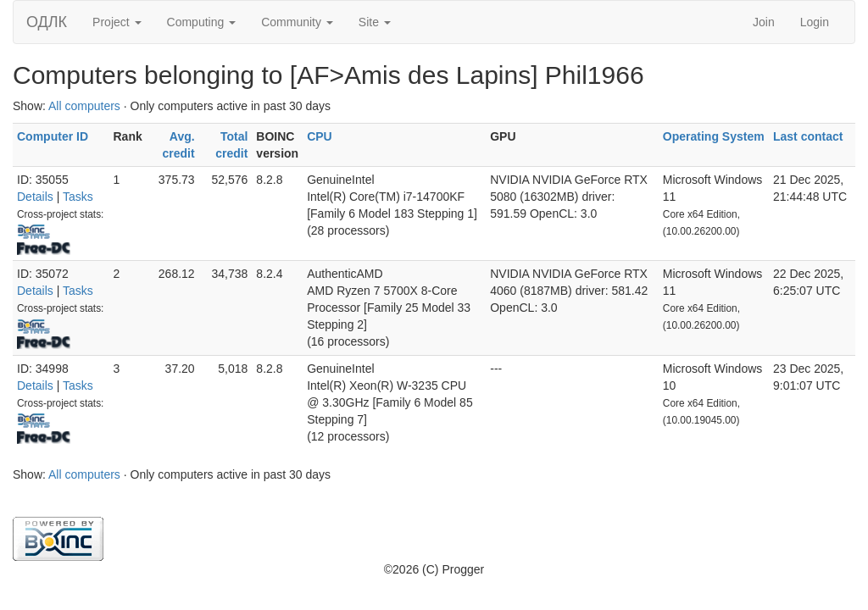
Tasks (78, 197)
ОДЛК (47, 22)
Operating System (714, 136)
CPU (320, 136)
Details (35, 197)
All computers (84, 106)
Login (815, 22)
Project (117, 22)
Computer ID (53, 136)
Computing (202, 22)
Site (375, 22)
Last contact (808, 136)
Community (297, 22)
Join (764, 22)
